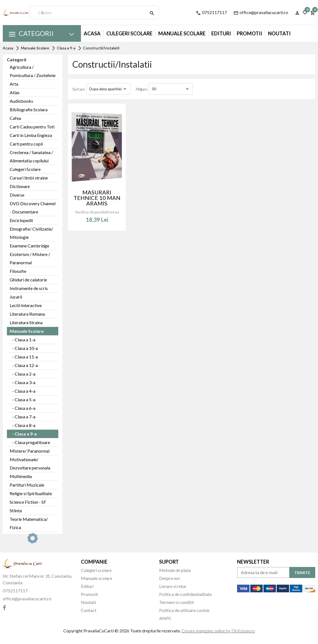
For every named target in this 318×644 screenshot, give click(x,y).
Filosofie (18, 271)
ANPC (165, 618)
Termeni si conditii (176, 602)
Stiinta (16, 510)
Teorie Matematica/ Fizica (29, 523)
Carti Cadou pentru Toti (32, 127)
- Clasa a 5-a (23, 399)
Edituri (221, 33)
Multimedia (21, 476)
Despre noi (169, 578)
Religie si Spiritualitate (31, 493)
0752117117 (211, 13)
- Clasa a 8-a (23, 425)
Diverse (17, 195)
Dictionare (20, 186)
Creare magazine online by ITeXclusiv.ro (218, 631)
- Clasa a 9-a (23, 434)
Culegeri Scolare (129, 33)
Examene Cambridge (29, 246)
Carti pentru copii (26, 144)
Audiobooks (21, 101)
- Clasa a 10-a (24, 348)
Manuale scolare (97, 578)
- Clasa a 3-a (23, 382)
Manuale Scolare (182, 33)
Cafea (15, 118)
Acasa (92, 33)
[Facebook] (4, 608)
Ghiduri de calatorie (28, 280)
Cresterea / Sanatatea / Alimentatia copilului (31, 156)
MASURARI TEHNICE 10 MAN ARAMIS (97, 198)
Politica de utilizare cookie (184, 610)
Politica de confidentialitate (185, 594)
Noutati (279, 33)
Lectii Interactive (26, 305)
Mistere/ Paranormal (30, 451)
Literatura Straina (26, 322)
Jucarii (16, 297)
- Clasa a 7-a (23, 417)
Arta (14, 84)
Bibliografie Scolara (29, 109)
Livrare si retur (173, 586)
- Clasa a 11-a (24, 357)
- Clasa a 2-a (23, 374)
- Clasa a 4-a (23, 391)
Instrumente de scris (29, 288)
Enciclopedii (21, 220)
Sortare (79, 89)
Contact (89, 610)
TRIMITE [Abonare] (302, 573)
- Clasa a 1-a (23, 340)
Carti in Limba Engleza (31, 135)
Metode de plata (175, 570)
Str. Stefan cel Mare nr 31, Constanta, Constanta (37, 579)
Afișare (142, 89)
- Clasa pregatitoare (30, 442)
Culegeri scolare (96, 570)
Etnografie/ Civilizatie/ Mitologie (31, 233)
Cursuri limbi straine (29, 178)
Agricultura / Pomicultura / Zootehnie (33, 71)
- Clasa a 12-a (24, 365)
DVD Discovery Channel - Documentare (33, 208)
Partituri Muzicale (27, 485)
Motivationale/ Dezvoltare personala (30, 464)
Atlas (15, 92)
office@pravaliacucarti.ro (261, 13)
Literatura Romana (27, 314)
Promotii (249, 33)
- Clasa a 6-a (23, 408)
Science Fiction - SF (28, 502)
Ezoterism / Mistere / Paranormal (30, 258)
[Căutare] (152, 12)
